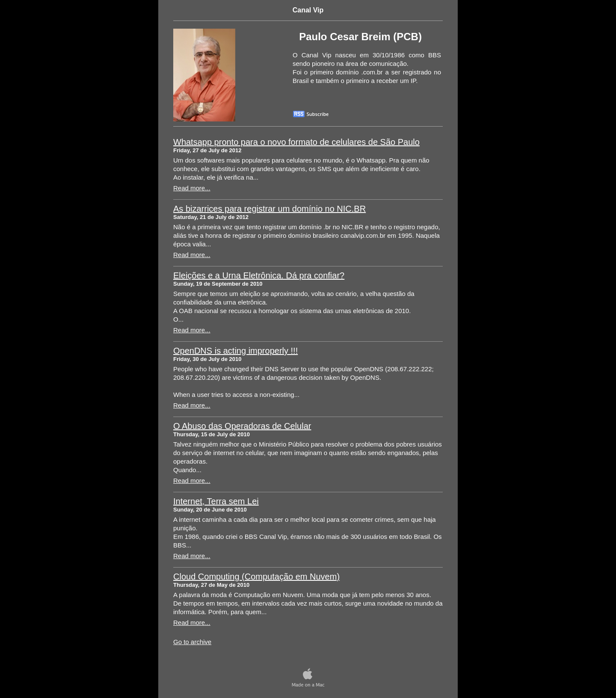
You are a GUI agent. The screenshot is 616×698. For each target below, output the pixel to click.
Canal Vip (308, 10)
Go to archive (192, 642)
